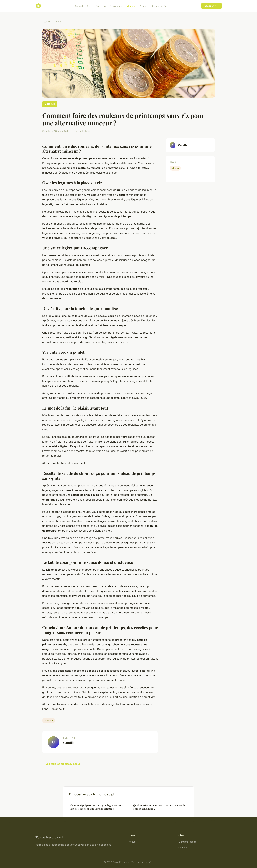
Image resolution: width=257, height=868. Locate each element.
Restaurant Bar (159, 6)
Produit (143, 6)
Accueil (79, 6)
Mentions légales (187, 842)
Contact (183, 847)
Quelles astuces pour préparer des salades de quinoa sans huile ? (159, 807)
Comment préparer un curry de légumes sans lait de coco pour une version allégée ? (97, 807)
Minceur (131, 6)
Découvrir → (211, 6)
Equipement (116, 6)
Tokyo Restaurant (49, 837)
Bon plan (101, 6)
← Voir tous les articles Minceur (61, 764)
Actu (89, 6)
